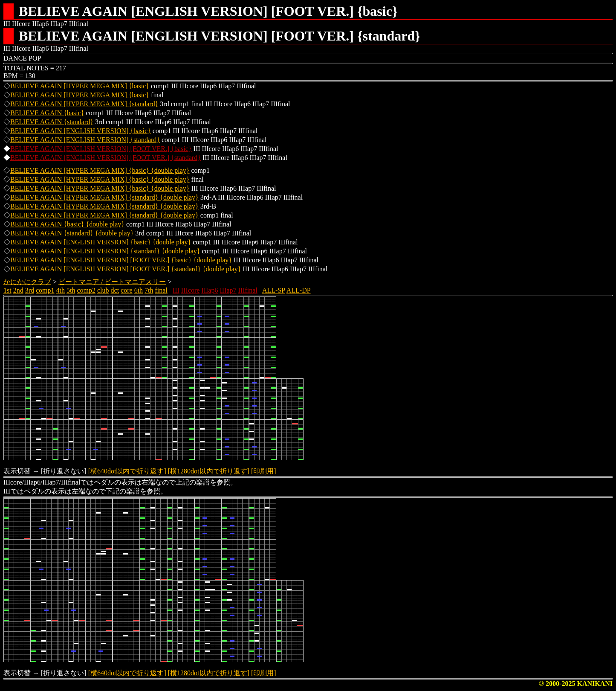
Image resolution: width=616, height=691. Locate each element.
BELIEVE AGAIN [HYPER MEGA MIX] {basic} (80, 86)
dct (115, 290)
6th (139, 290)
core (127, 290)
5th (71, 290)
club (103, 290)
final (161, 290)
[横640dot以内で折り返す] (127, 471)
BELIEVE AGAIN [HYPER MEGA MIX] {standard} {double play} (104, 197)
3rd (30, 290)
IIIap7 (228, 290)
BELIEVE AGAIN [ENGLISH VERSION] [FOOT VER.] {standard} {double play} (126, 269)
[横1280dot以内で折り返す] (209, 471)
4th (61, 290)
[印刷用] (264, 471)
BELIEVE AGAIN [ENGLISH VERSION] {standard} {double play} (105, 251)
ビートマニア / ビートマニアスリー (112, 282)
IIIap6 (210, 290)
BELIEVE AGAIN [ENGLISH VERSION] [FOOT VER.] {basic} (101, 149)
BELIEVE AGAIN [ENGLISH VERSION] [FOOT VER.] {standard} (106, 158)
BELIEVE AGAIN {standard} (52, 122)
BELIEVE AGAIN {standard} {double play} (72, 233)
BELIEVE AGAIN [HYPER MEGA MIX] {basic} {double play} (100, 170)
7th (149, 290)
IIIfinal (248, 290)
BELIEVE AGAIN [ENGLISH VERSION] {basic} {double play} (101, 242)
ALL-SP (274, 290)
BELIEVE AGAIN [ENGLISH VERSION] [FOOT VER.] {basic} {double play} (121, 260)
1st (7, 290)
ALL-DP (299, 290)
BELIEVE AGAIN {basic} (47, 113)
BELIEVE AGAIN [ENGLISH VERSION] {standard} (85, 140)
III (176, 290)
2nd (18, 290)
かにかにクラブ (27, 282)
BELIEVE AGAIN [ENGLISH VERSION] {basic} (81, 131)
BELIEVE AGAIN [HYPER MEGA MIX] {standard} (84, 104)
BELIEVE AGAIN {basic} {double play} (67, 224)
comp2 (86, 290)
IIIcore (191, 290)
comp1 (45, 290)
